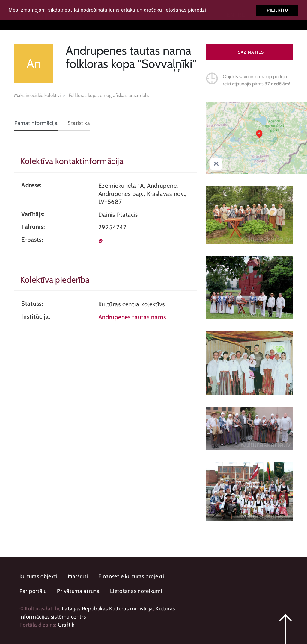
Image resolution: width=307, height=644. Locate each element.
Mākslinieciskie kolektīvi (37, 95)
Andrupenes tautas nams (132, 317)
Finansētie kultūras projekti (131, 576)
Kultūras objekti (38, 576)
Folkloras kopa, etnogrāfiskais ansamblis (109, 95)
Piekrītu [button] (277, 10)
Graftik (66, 625)
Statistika (79, 123)
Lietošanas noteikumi (136, 591)
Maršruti (78, 576)
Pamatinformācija (36, 123)
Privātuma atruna (78, 591)
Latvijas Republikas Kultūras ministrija (107, 609)
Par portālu (33, 591)
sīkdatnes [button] (59, 10)
